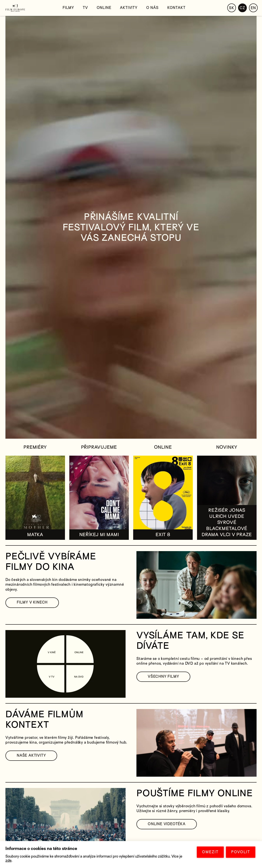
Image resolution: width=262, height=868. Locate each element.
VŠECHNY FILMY (163, 677)
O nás (152, 8)
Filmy (68, 8)
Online (104, 8)
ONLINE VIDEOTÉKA (167, 824)
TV (85, 8)
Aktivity (129, 8)
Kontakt (176, 8)
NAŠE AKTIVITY (31, 755)
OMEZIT (210, 852)
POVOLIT (241, 852)
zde (8, 860)
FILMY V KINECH (32, 602)
